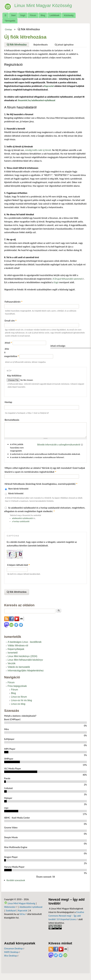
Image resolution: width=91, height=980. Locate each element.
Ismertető (13, 653)
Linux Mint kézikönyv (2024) (22, 656)
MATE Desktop (12, 952)
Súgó (23, 15)
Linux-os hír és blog (22, 700)
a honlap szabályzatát (21, 521)
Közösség (69, 15)
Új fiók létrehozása (18, 44)
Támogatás (10, 21)
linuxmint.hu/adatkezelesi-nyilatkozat (37, 100)
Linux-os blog (18, 704)
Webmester (11, 907)
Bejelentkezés (41, 45)
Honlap (8, 402)
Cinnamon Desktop (14, 948)
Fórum (33, 15)
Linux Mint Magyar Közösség (45, 5)
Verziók (12, 663)
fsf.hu (23, 914)
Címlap (8, 29)
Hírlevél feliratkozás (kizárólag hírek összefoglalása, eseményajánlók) (41, 484)
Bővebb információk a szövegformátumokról (59, 445)
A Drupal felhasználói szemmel (68, 279)
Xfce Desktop (11, 956)
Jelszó (8, 343)
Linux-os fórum (19, 697)
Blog (43, 15)
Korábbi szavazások (16, 880)
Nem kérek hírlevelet (18, 489)
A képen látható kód (19, 565)
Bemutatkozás (12, 420)
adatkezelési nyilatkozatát (22, 518)
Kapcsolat (23, 911)
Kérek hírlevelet (16, 493)
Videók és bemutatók (19, 667)
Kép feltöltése (14, 376)
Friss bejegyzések (17, 686)
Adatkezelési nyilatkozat (31, 907)
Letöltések (55, 15)
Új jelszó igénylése (64, 45)
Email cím (11, 321)
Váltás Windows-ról (18, 646)
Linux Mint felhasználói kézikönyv (25, 660)
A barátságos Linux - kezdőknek (25, 642)
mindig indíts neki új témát (38, 150)
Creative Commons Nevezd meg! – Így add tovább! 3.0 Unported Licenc (66, 916)
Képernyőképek (16, 649)
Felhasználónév (14, 302)
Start (13, 15)
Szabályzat (11, 911)
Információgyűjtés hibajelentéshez (26, 671)
